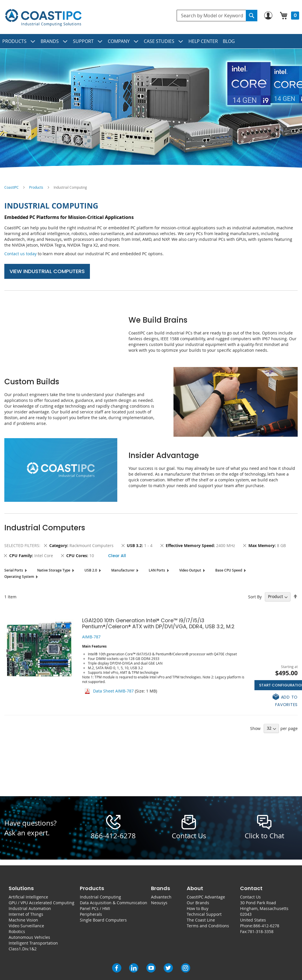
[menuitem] (19, 41)
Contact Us (250, 897)
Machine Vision (23, 920)
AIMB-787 (91, 637)
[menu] (151, 41)
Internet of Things (26, 914)
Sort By (255, 596)
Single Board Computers (103, 920)
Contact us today (20, 254)
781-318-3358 (261, 931)
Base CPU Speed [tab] (229, 570)
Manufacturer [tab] (123, 570)
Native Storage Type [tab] (54, 570)
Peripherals (91, 914)
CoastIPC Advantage (206, 897)
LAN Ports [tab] (157, 570)
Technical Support (204, 914)
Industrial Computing (100, 897)
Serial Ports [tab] (14, 570)
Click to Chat (264, 836)
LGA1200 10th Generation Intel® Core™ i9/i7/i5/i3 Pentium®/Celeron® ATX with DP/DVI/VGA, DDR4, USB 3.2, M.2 (158, 624)
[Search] (252, 16)
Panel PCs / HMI (95, 908)
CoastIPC (12, 187)
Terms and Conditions (208, 926)
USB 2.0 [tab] (91, 570)
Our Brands (198, 903)
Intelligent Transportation (33, 943)
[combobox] (217, 16)
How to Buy (198, 908)
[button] (276, 700)
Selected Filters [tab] (22, 545)
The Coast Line (201, 920)
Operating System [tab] (19, 577)
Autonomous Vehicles (29, 937)
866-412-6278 (113, 836)
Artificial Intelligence (28, 897)
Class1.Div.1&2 (23, 949)
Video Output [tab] (190, 570)
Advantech (161, 897)
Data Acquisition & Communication (114, 903)
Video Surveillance (26, 926)
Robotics (17, 931)
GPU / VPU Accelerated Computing (41, 903)
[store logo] (43, 18)
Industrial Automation (30, 908)
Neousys (159, 903)
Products (36, 187)
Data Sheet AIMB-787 (113, 691)
